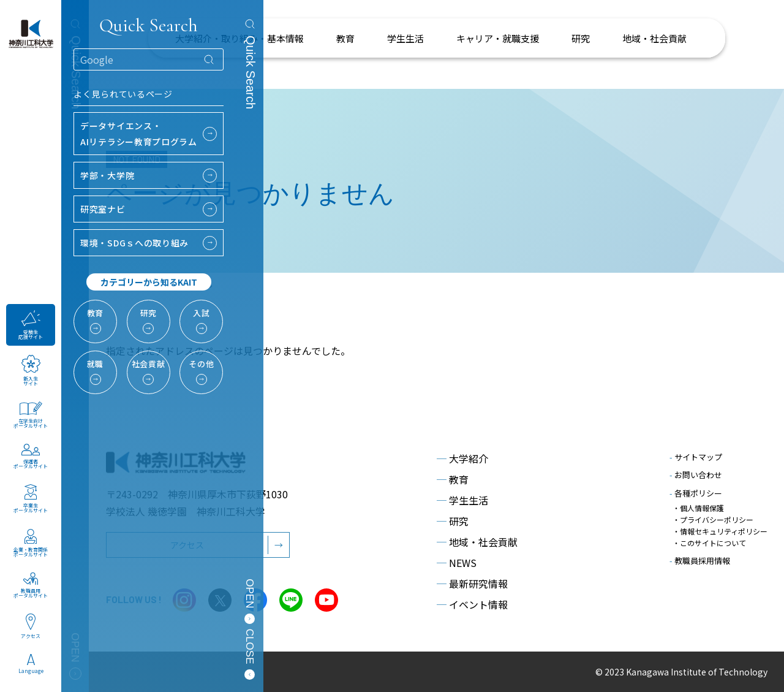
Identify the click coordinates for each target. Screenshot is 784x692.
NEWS (457, 563)
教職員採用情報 (700, 561)
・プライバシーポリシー (713, 519)
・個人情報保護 (698, 508)
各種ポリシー (696, 493)
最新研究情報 (472, 584)
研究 (453, 521)
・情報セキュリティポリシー (720, 531)
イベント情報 (472, 604)
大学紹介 (462, 458)
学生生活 (462, 500)
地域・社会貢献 (477, 542)
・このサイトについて (709, 543)
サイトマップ (696, 457)
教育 (453, 479)
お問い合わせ (696, 475)
